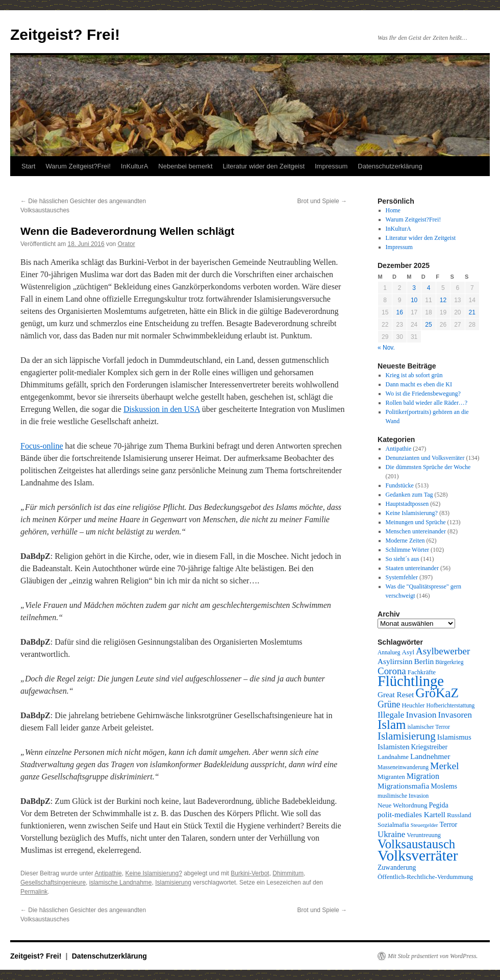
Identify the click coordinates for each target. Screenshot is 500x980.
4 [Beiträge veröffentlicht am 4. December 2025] (429, 288)
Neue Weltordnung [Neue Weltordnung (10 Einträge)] (402, 805)
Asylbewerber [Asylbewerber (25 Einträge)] (443, 651)
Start (28, 166)
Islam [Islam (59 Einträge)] (392, 725)
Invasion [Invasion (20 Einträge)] (421, 715)
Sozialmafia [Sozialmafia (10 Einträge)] (393, 825)
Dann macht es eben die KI (419, 384)
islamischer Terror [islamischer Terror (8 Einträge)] (428, 727)
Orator (127, 244)
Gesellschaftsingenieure (53, 883)
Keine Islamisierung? (153, 873)
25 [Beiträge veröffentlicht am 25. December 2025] (428, 325)
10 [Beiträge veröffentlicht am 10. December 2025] (414, 300)
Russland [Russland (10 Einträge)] (459, 815)
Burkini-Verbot (250, 873)
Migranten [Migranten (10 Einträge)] (391, 777)
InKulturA (134, 166)
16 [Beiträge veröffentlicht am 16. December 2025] (399, 312)
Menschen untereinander (416, 531)
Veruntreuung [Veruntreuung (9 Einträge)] (424, 835)
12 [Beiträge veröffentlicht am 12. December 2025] (443, 300)
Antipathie (108, 873)
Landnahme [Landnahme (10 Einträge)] (393, 757)
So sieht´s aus (403, 559)
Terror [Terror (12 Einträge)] (448, 824)
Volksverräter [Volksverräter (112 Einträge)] (418, 855)
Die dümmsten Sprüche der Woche (428, 467)
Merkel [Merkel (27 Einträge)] (445, 766)
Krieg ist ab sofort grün (414, 375)
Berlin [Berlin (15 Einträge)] (424, 661)
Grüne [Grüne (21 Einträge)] (389, 704)
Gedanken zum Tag (409, 495)
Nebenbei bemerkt (185, 166)
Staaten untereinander (412, 568)
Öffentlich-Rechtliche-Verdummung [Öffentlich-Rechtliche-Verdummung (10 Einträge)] (425, 877)
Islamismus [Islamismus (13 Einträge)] (454, 737)
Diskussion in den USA (162, 409)
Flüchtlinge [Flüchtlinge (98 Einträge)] (411, 681)
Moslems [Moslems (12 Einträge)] (444, 786)
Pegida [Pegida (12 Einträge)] (438, 805)
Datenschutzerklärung (390, 166)
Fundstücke (400, 485)
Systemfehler (402, 577)
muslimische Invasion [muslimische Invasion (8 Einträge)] (403, 796)
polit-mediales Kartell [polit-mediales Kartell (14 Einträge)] (411, 814)
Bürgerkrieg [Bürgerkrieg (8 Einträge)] (449, 662)
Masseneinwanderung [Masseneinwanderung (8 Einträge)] (403, 767)
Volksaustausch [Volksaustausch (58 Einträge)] (416, 844)
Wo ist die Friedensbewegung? (423, 394)
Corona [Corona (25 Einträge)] (392, 671)
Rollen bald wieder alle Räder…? (427, 403)
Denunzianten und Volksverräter (425, 458)
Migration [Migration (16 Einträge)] (423, 776)
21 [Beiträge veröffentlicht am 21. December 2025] (472, 312)
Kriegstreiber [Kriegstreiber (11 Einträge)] (430, 747)
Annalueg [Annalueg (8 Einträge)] (389, 652)
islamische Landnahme (121, 883)
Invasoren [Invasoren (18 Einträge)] (455, 715)
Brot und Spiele (322, 201)
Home (393, 210)
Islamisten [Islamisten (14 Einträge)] (394, 746)
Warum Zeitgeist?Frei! (78, 166)
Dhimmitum (288, 873)
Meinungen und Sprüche (416, 522)
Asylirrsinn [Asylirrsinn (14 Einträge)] (395, 661)
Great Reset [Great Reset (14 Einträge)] (396, 694)
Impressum (331, 166)
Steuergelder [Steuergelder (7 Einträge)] (424, 825)
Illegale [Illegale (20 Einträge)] (391, 715)
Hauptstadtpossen (407, 504)
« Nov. (386, 348)
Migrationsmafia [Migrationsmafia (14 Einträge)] (403, 786)
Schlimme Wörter (407, 550)
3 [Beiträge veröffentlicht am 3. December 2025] (414, 288)
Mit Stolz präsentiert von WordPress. (433, 956)
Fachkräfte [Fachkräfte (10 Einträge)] (422, 672)
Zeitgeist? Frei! (65, 34)
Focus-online (42, 446)
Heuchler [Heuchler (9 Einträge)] (413, 705)
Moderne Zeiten (405, 541)
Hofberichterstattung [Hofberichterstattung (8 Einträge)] (450, 705)
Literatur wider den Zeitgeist (264, 166)
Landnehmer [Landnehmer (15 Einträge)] (430, 756)
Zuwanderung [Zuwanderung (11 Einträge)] (397, 867)
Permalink (34, 892)
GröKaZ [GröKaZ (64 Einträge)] (437, 693)
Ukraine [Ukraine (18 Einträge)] (391, 834)
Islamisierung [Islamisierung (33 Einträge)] (407, 736)
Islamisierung (173, 883)
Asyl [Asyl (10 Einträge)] (408, 652)
